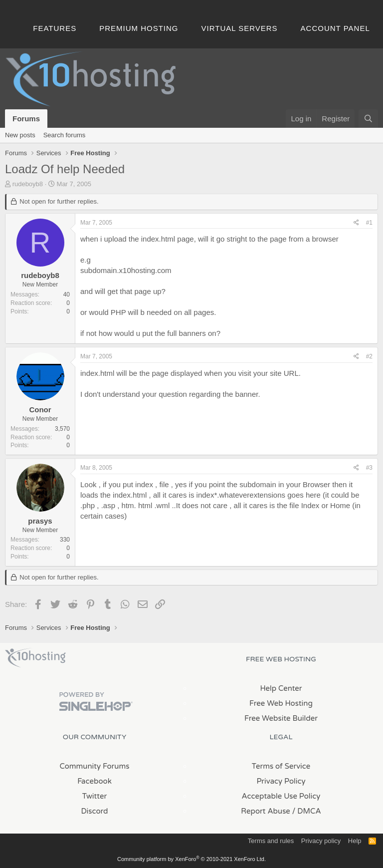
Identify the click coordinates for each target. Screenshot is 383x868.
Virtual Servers (240, 28)
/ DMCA (307, 811)
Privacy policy (321, 841)
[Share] (356, 223)
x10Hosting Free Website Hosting (35, 658)
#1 (369, 223)
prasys (40, 521)
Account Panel (335, 28)
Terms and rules (271, 841)
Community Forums (95, 766)
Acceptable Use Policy (281, 796)
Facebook (95, 781)
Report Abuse (266, 811)
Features (55, 28)
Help (355, 841)
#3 (369, 468)
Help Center (281, 688)
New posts (20, 135)
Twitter (95, 796)
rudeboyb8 (28, 184)
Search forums (65, 135)
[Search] (368, 119)
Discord (94, 811)
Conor (40, 410)
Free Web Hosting (281, 703)
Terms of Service (281, 766)
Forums (26, 119)
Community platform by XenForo (191, 859)
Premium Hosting (139, 28)
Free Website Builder (281, 718)
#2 (369, 356)
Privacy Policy (281, 781)
